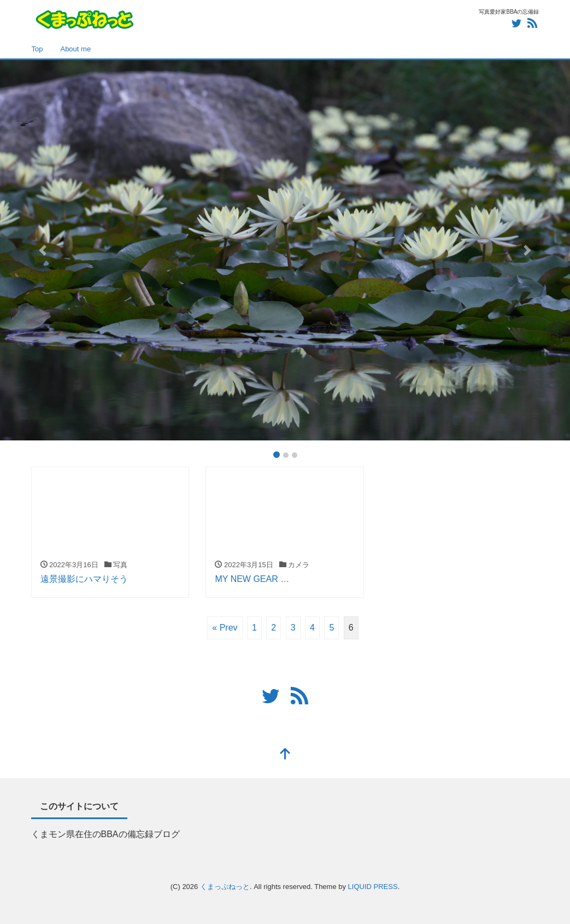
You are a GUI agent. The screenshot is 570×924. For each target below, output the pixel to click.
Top (37, 49)
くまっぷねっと (225, 887)
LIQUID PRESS (373, 887)
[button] (43, 250)
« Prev (225, 628)
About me (75, 49)
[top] (285, 755)
